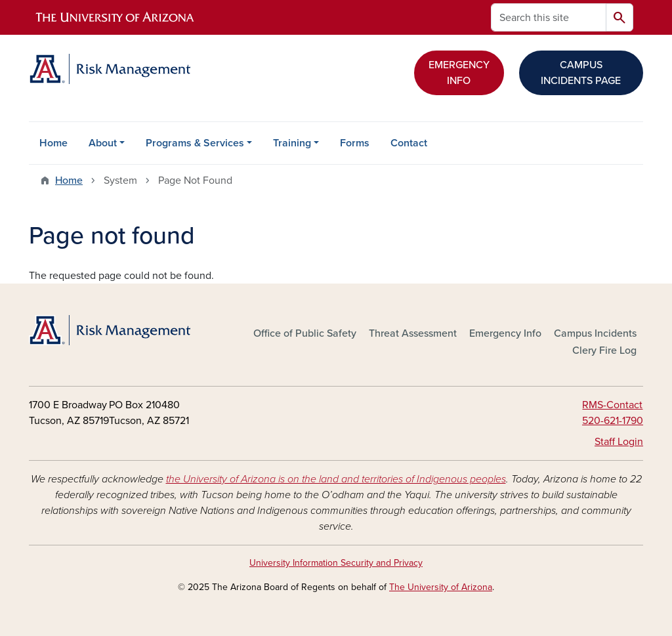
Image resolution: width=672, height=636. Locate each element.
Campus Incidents (595, 333)
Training (292, 143)
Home (53, 143)
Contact (409, 143)
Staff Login (619, 442)
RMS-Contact (612, 405)
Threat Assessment (413, 333)
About (103, 143)
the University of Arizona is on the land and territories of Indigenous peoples (336, 479)
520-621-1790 (613, 421)
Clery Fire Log (604, 350)
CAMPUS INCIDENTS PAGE (581, 73)
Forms (355, 143)
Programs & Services (195, 143)
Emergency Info (505, 333)
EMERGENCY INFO (459, 73)
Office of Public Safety (305, 333)
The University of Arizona (441, 587)
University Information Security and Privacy (336, 563)
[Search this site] (549, 17)
